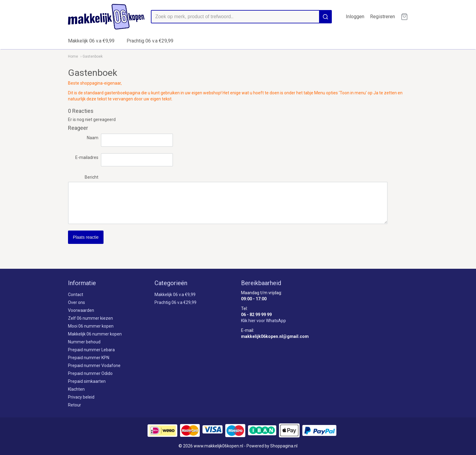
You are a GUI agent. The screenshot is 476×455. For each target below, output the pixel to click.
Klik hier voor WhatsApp (263, 321)
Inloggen (355, 17)
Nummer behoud (84, 342)
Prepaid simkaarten (87, 381)
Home (73, 56)
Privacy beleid (81, 397)
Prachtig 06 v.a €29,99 (150, 41)
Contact (76, 295)
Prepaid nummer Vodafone (94, 366)
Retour (75, 405)
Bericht (92, 177)
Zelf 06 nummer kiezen (90, 318)
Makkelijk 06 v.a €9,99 (91, 41)
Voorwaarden (81, 310)
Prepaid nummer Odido (90, 373)
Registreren (382, 17)
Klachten (76, 389)
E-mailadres (87, 157)
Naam (93, 138)
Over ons (76, 302)
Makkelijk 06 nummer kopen (95, 334)
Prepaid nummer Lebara (91, 350)
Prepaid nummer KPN (89, 358)
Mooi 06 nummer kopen (91, 326)
